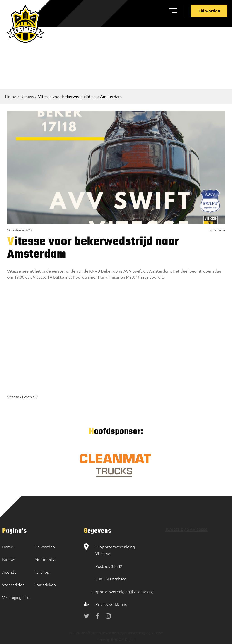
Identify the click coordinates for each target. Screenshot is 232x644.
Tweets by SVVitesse (186, 529)
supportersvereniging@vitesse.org (122, 591)
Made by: (103, 639)
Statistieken (45, 585)
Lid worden (209, 11)
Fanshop (42, 572)
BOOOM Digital (123, 639)
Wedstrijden (13, 585)
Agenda (9, 572)
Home (11, 96)
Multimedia (45, 559)
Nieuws (27, 96)
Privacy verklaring (111, 604)
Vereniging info (16, 597)
